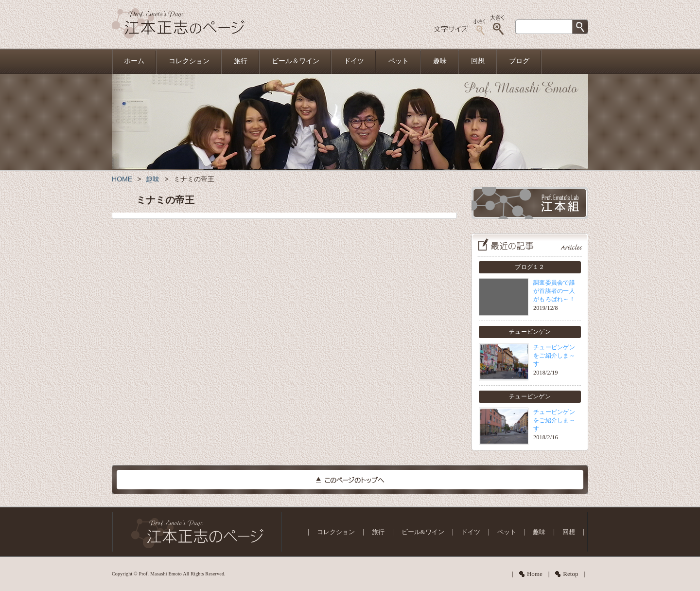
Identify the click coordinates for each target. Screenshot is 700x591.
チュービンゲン (530, 332)
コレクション (189, 61)
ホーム (134, 61)
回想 (478, 61)
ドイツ (354, 61)
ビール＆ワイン (296, 61)
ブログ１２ (530, 267)
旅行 (241, 61)
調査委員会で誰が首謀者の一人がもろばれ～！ (554, 291)
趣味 (440, 61)
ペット (399, 61)
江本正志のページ (178, 24)
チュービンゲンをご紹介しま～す (554, 356)
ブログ (519, 61)
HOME (122, 179)
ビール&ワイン (423, 532)
